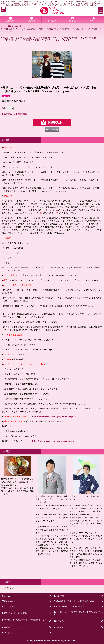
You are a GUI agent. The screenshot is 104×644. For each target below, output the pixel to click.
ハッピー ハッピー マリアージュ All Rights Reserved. (53, 641)
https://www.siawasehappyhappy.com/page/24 (55, 416)
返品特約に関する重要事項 (14, 114)
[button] (3, 9)
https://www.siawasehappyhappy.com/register (53, 441)
